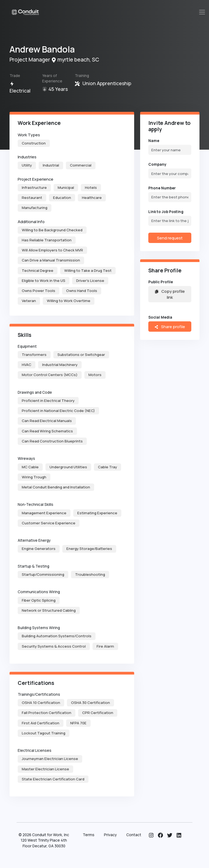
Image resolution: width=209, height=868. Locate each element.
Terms (89, 835)
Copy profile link (170, 294)
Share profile (170, 327)
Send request (170, 238)
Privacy (110, 835)
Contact (134, 835)
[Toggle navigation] (202, 12)
